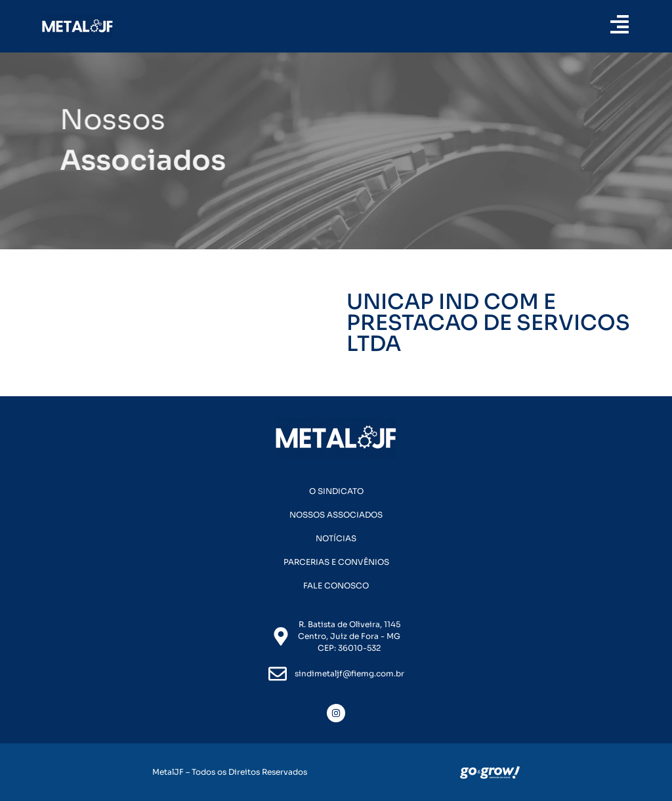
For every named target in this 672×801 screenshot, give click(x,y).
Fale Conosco (336, 585)
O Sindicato (336, 491)
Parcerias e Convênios (336, 562)
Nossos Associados (336, 515)
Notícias (336, 538)
